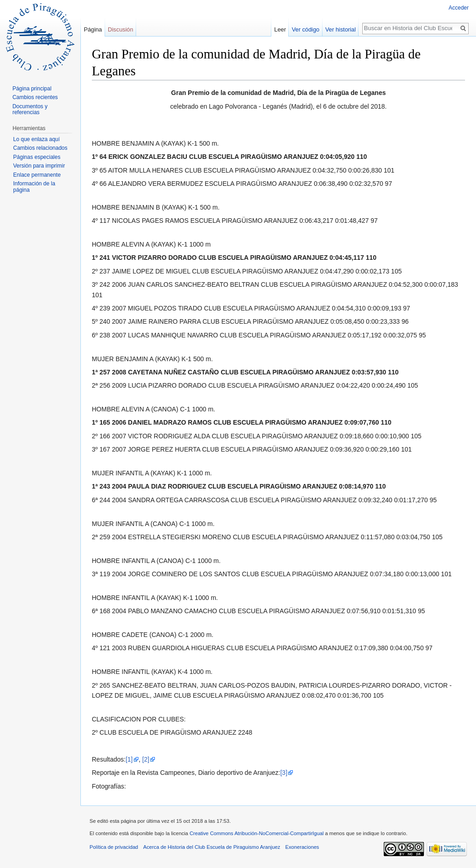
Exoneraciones (302, 847)
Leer (280, 29)
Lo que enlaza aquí (37, 139)
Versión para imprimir (39, 166)
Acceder (459, 8)
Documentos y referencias (30, 110)
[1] (129, 759)
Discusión (120, 29)
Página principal (32, 89)
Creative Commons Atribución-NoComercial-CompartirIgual (257, 833)
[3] (284, 773)
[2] (146, 759)
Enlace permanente (37, 175)
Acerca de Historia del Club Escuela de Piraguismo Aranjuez (212, 847)
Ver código (306, 29)
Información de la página (34, 187)
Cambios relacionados (40, 148)
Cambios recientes (35, 97)
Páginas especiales (37, 157)
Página (93, 29)
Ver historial (341, 29)
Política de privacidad (114, 847)
